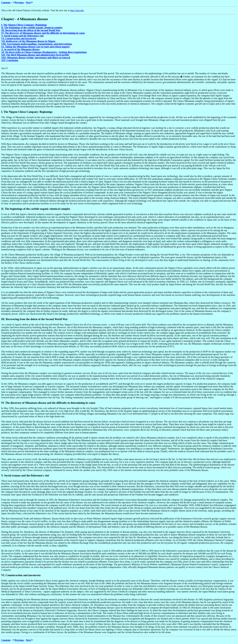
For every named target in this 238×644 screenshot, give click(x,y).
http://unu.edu (77, 10)
